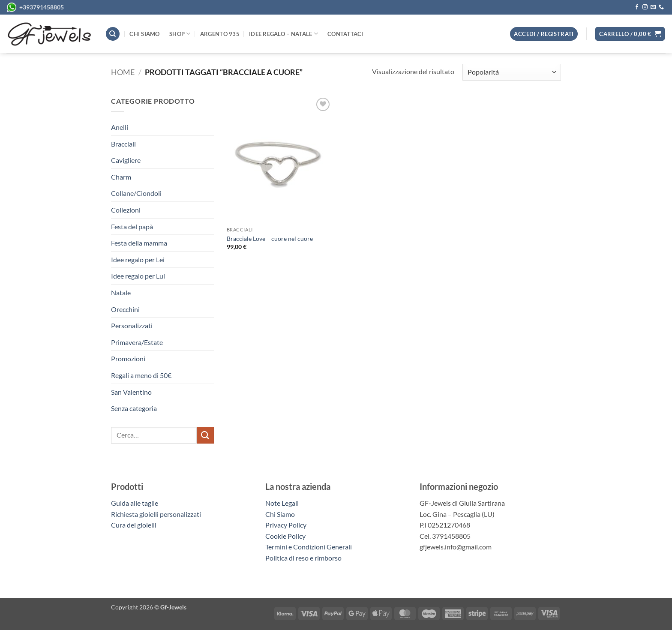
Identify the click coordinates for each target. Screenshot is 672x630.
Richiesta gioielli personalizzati (156, 514)
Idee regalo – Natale (283, 34)
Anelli (120, 127)
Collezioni (126, 210)
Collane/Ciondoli (136, 193)
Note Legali (282, 503)
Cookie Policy (285, 536)
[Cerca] (113, 34)
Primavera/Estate (137, 342)
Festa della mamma (139, 243)
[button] (630, 34)
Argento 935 (220, 34)
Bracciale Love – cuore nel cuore (270, 238)
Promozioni (128, 358)
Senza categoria (134, 408)
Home (123, 72)
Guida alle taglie (136, 503)
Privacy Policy (286, 525)
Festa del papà (132, 226)
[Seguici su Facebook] (637, 7)
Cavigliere (126, 160)
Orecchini (125, 309)
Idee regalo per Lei (138, 259)
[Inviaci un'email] (653, 7)
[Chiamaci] (661, 7)
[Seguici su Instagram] (645, 7)
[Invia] (205, 435)
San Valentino (131, 392)
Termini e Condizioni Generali (309, 547)
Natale (121, 292)
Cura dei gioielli (134, 525)
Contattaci (345, 34)
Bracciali (123, 144)
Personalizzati (132, 325)
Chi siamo (144, 34)
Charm (121, 177)
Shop (180, 34)
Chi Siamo (280, 514)
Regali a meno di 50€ (141, 375)
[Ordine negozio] (512, 72)
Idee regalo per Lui (138, 276)
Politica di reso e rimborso (303, 558)
